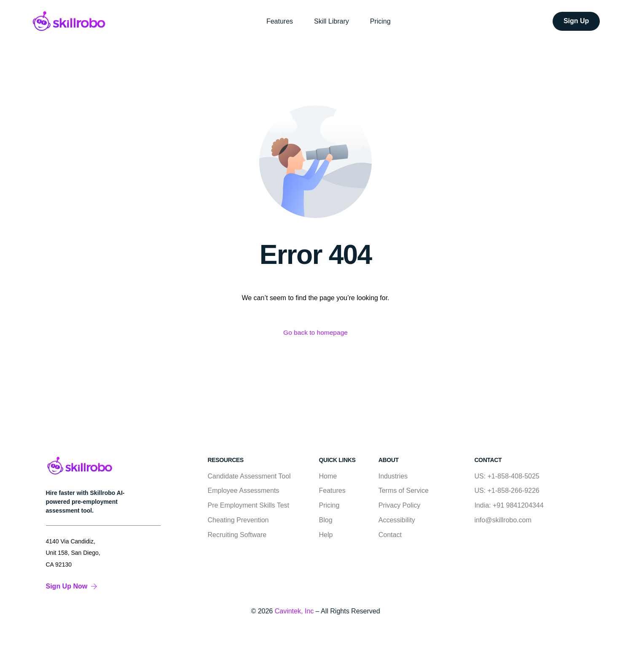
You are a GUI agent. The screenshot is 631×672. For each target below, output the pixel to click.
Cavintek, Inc (294, 611)
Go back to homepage (315, 333)
